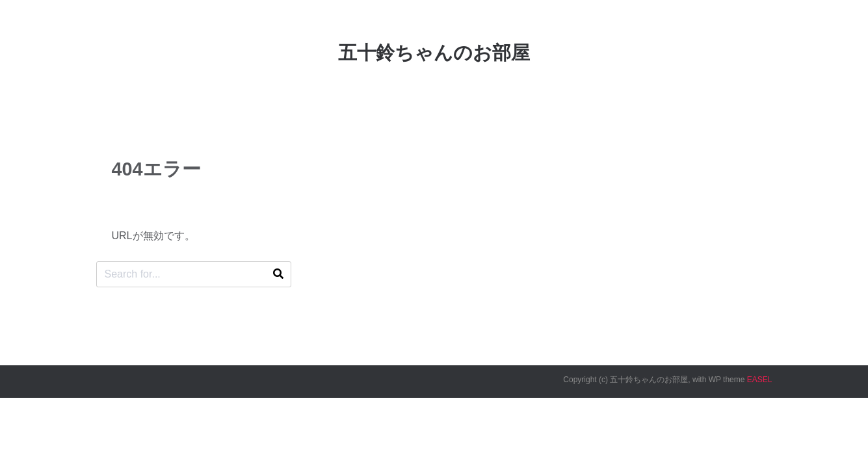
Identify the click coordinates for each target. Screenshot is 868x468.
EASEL (760, 380)
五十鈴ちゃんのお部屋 (434, 53)
